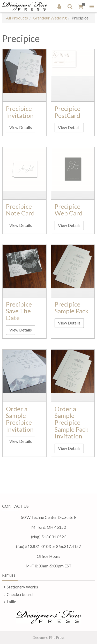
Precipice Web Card (69, 210)
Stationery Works (22, 587)
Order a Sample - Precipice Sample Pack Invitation (72, 422)
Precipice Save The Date (19, 311)
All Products (17, 18)
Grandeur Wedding (50, 18)
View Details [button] (21, 127)
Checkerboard (20, 594)
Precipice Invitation (20, 112)
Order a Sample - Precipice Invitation (20, 419)
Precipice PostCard (68, 112)
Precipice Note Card (20, 210)
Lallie (11, 602)
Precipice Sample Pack (72, 307)
